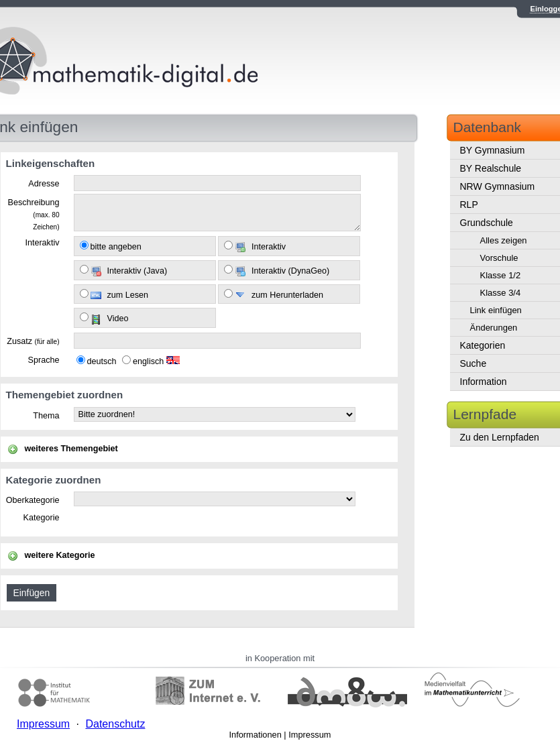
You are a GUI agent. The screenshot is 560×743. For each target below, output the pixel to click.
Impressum (310, 735)
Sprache (44, 360)
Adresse (44, 184)
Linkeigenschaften (51, 163)
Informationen (256, 735)
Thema (46, 416)
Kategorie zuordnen (54, 480)
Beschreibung (33, 214)
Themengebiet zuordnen (65, 395)
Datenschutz (115, 724)
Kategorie (42, 518)
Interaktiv (42, 243)
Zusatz (33, 341)
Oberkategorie (33, 500)
